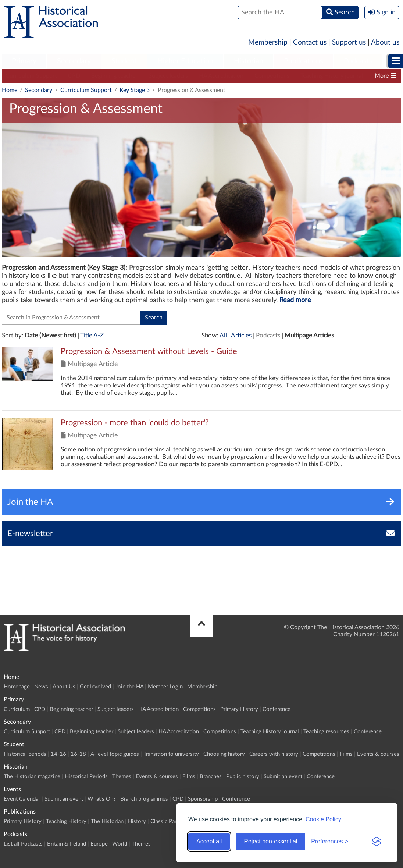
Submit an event (283, 777)
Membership (268, 42)
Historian (249, 61)
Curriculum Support (31, 76)
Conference (277, 709)
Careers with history (274, 754)
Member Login (165, 687)
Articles (241, 335)
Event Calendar (22, 799)
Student (124, 61)
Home (10, 90)
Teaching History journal (332, 76)
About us (385, 42)
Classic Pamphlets (172, 821)
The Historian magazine (32, 777)
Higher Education (185, 61)
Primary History (239, 709)
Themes (122, 777)
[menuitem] (24, 61)
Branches (211, 777)
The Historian (107, 821)
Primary (24, 61)
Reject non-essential (270, 841)
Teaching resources (326, 732)
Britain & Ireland (67, 844)
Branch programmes (144, 799)
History (137, 821)
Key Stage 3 (135, 90)
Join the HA (129, 687)
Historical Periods (86, 777)
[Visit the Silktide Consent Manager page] (377, 842)
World (120, 844)
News (41, 687)
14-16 (58, 754)
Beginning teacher (114, 76)
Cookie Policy (323, 819)
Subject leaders (168, 76)
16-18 (78, 754)
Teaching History (66, 821)
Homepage (17, 687)
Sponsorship (203, 799)
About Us (64, 687)
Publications (304, 61)
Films (346, 754)
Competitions (272, 76)
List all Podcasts (23, 844)
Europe (99, 844)
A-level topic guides (115, 754)
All (223, 335)
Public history (243, 777)
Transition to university (171, 754)
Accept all (209, 841)
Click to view (201, 378)
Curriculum (17, 709)
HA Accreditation (221, 76)
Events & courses (378, 754)
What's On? (102, 799)
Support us (349, 42)
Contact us (310, 42)
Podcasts (358, 61)
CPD (74, 76)
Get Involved (95, 687)
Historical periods (25, 754)
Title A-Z (92, 335)
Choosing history (224, 754)
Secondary (74, 61)
